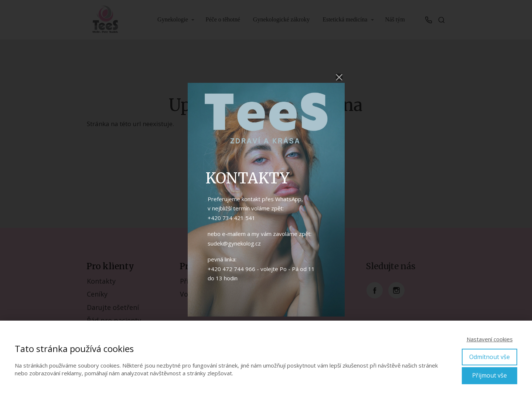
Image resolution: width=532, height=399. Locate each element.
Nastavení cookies (490, 339)
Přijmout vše (490, 375)
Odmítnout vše (490, 357)
